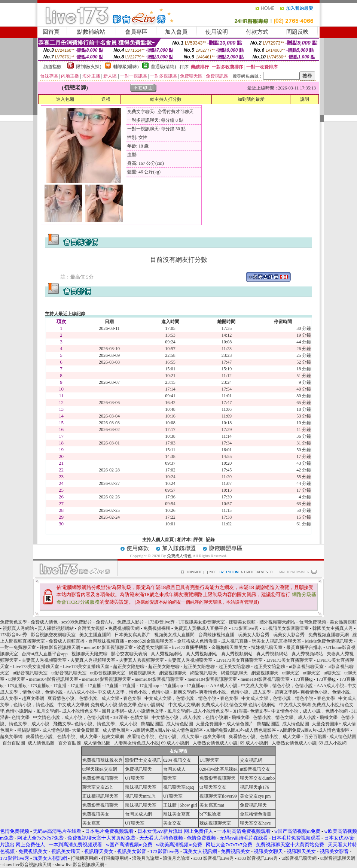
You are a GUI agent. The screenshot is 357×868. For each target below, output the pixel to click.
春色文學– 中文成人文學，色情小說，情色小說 (170, 698)
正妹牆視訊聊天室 (100, 796)
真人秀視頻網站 (167, 654)
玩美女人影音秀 (254, 635)
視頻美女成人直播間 (174, 635)
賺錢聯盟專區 (226, 548)
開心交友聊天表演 (129, 654)
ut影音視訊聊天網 (299, 858)
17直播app (149, 686)
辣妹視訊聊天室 (267, 647)
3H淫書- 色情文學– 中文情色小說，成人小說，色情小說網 (290, 711)
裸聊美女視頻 (242, 622)
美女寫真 (91, 823)
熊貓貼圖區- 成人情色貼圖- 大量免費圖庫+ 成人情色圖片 (197, 724)
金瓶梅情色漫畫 (256, 814)
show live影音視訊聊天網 (27, 865)
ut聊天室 (291, 673)
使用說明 (217, 32)
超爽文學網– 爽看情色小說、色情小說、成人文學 (222, 692)
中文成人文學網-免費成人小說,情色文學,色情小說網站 (111, 705)
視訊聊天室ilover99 (218, 796)
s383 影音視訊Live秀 (214, 858)
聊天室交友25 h (97, 787)
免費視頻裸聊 (157, 628)
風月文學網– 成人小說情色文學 (67, 711)
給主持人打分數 (166, 99)
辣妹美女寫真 (177, 814)
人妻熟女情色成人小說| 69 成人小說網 (152, 743)
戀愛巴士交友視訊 (143, 760)
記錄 (210, 540)
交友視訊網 (251, 760)
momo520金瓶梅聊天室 (151, 641)
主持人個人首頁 (158, 540)
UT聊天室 (209, 760)
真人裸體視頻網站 (56, 628)
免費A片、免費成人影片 (120, 622)
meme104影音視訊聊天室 (108, 647)
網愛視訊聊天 (142, 673)
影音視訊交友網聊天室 (53, 635)
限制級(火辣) (89, 67)
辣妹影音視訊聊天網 (60, 647)
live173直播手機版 (190, 647)
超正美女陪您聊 (129, 667)
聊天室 (170, 778)
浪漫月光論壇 (146, 858)
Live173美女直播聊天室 (239, 660)
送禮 (106, 99)
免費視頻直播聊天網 (329, 635)
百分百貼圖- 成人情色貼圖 (330, 737)
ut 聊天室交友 (213, 787)
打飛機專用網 (84, 858)
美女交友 (172, 823)
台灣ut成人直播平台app (45, 654)
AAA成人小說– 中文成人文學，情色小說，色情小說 (261, 686)
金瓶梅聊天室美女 (229, 647)
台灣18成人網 (138, 814)
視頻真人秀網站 (18, 628)
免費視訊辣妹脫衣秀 (103, 760)
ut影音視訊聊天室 (306, 667)
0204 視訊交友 (177, 760)
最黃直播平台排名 (304, 647)
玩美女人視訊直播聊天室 (277, 641)
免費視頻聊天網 (124, 628)
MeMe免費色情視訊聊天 (329, 641)
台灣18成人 (174, 769)
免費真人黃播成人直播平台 (201, 628)
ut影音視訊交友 (255, 769)
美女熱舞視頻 (343, 622)
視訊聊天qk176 (254, 787)
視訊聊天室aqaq (179, 787)
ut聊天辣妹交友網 (100, 769)
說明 (305, 99)
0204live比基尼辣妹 (219, 769)
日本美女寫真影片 (132, 635)
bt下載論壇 (210, 814)
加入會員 (176, 32)
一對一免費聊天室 (18, 647)
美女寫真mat (212, 805)
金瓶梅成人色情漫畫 (197, 641)
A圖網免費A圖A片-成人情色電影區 (168, 730)
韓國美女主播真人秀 (333, 628)
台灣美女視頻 (91, 628)
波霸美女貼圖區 (152, 647)
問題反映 (297, 32)
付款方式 (257, 32)
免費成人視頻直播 (67, 641)
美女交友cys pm (255, 796)
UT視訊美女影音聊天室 (202, 622)
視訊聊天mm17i (140, 796)
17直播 (60, 686)
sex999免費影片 (77, 622)
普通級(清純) (164, 67)
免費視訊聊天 (138, 769)
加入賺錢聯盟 (179, 548)
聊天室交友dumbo (257, 778)
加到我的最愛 (251, 99)
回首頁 (51, 32)
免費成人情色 (179, 556)
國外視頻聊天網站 (277, 622)
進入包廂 (65, 99)
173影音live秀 (161, 622)
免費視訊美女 (96, 814)
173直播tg (303, 679)
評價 (198, 540)
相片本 (184, 540)
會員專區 (136, 32)
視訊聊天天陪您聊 (89, 654)
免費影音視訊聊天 (100, 778)
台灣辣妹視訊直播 (216, 635)
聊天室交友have (255, 823)
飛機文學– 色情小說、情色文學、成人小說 (274, 717)
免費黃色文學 (13, 622)
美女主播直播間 (95, 635)
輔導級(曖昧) (126, 67)
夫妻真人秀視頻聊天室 (44, 660)
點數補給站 (91, 32)
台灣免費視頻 (312, 622)
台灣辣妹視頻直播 (106, 641)
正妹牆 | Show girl (180, 805)
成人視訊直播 (235, 641)
